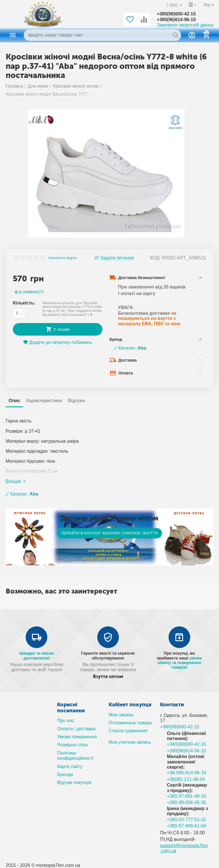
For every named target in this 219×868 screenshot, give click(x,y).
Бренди (65, 774)
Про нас (66, 720)
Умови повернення (77, 737)
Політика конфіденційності (75, 756)
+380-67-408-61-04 (186, 826)
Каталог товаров (13, 35)
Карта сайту (70, 766)
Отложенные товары (131, 723)
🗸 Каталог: (130, 348)
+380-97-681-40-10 (186, 796)
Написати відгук (63, 258)
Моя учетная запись (130, 742)
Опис (14, 401)
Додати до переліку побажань (57, 342)
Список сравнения (128, 731)
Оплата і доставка (76, 729)
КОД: (155, 258)
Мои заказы (121, 715)
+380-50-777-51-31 (186, 820)
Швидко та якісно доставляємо (36, 655)
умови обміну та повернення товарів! (180, 663)
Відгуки (76, 401)
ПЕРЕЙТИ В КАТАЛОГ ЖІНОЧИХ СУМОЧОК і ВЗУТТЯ (109, 533)
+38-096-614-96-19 (186, 773)
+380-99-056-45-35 (186, 802)
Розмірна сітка (72, 745)
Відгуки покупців (74, 782)
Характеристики (44, 401)
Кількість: (24, 303)
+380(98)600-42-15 (177, 14)
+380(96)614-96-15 (177, 20)
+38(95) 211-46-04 (186, 779)
